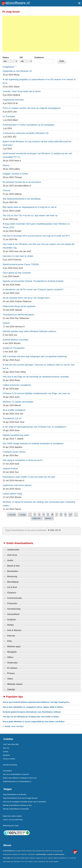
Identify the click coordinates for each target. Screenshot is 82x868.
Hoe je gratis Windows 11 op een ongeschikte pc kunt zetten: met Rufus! (34, 722)
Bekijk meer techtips (14, 726)
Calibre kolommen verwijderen (17, 385)
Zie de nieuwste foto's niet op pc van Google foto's (26, 298)
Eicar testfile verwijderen (14, 410)
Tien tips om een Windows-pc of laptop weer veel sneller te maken (31, 717)
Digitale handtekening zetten (16, 435)
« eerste (12, 515)
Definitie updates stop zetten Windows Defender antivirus (29, 331)
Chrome (6, 190)
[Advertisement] (41, 34)
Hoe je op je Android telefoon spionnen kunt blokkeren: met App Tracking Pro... (37, 702)
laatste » (49, 518)
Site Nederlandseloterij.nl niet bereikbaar (22, 199)
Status (6, 57)
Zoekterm (39, 57)
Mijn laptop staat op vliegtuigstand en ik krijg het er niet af (29, 207)
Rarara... (7, 165)
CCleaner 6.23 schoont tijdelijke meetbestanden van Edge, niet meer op (36, 393)
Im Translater (9, 116)
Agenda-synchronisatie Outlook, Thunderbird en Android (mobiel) (33, 281)
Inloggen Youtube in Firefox (16, 174)
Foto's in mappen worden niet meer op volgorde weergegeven (32, 108)
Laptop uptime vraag (12, 494)
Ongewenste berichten (13, 100)
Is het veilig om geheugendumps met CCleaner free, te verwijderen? (35, 427)
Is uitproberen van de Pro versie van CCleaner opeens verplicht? (33, 289)
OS (21, 57)
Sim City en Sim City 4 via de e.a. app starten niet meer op (30, 215)
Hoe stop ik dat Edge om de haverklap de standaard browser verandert (36, 377)
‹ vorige (22, 515)
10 (70, 515)
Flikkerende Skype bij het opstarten (19, 306)
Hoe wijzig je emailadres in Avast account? (23, 460)
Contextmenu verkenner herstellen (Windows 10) (26, 133)
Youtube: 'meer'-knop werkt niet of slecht (22, 91)
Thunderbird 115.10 (12, 418)
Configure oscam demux (14, 452)
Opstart (6, 323)
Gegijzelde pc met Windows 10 (17, 71)
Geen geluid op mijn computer (17, 273)
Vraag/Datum (10, 67)
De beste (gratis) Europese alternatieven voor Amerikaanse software (32, 712)
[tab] (42, 550)
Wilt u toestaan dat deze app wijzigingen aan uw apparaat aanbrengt (35, 356)
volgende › (37, 518)
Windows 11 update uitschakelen (18, 402)
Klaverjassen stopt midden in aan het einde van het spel (29, 477)
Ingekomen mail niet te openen (17, 485)
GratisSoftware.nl (9, 851)
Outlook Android (10, 468)
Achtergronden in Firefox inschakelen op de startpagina (29, 125)
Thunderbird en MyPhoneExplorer (19, 315)
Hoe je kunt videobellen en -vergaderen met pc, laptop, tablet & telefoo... (33, 707)
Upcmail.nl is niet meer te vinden (18, 256)
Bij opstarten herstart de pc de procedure (22, 182)
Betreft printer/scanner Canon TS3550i (21, 264)
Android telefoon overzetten (16, 340)
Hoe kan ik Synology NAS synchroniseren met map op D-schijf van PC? (36, 236)
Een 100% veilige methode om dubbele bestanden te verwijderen (33, 443)
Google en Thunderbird (14, 348)
